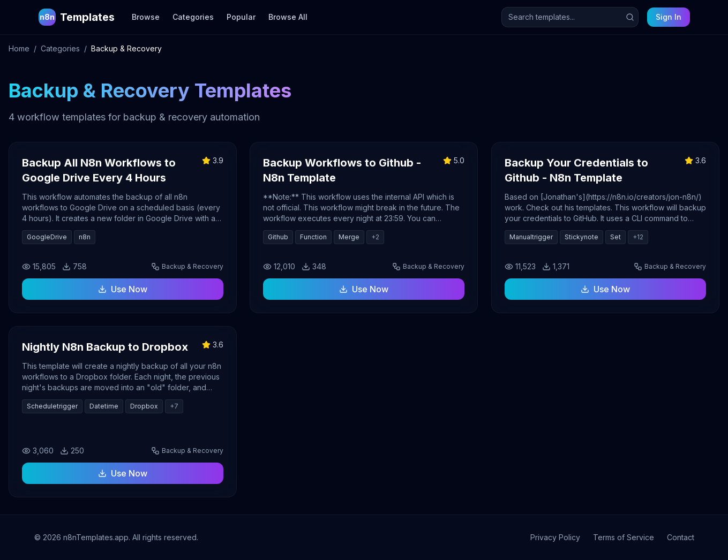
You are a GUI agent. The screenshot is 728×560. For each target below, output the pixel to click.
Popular (241, 17)
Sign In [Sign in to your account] (669, 17)
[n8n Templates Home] (77, 17)
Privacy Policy (555, 537)
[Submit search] (630, 17)
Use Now (123, 289)
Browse (146, 17)
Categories (193, 17)
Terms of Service (624, 537)
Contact (681, 537)
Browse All (288, 17)
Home (19, 48)
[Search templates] (570, 17)
